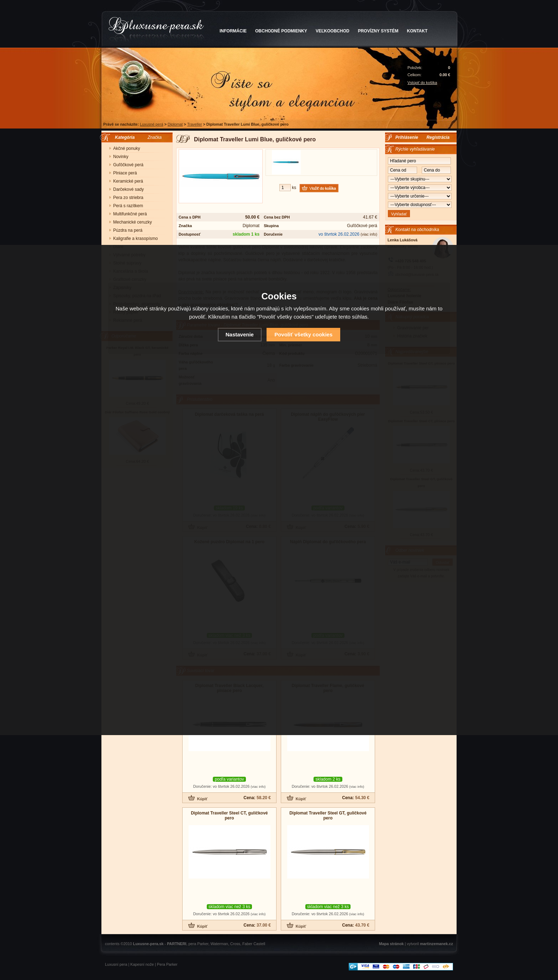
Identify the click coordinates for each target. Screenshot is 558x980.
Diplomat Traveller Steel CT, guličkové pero (229, 816)
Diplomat (175, 124)
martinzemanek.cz (436, 944)
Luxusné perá (151, 124)
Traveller (195, 124)
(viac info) (369, 234)
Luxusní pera (116, 964)
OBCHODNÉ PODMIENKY (281, 31)
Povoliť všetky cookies (303, 334)
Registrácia (438, 137)
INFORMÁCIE (233, 31)
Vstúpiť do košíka (422, 83)
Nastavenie (240, 334)
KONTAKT (417, 31)
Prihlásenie (407, 137)
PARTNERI (177, 944)
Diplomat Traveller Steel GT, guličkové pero (328, 816)
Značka (155, 137)
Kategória (123, 137)
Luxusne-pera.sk (148, 944)
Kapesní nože (142, 964)
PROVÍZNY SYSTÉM (378, 31)
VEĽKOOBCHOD (333, 31)
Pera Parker (167, 964)
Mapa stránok (391, 944)
